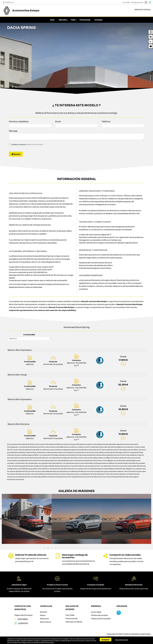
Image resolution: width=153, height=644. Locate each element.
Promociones (85, 20)
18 (105, 548)
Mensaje (13, 131)
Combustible (29, 335)
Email (58, 121)
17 (101, 548)
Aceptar (106, 639)
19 (109, 548)
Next (151, 519)
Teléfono (106, 121)
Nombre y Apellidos (19, 121)
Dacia (43, 615)
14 (91, 548)
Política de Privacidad (35, 144)
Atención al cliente (74, 622)
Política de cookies (99, 615)
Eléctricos (44, 619)
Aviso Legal (96, 612)
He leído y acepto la (27, 144)
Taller (73, 20)
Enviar (16, 154)
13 (87, 548)
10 (77, 548)
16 (98, 548)
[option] (27, 519)
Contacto (98, 20)
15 (94, 548)
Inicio (52, 20)
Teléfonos (8, 2)
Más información (48, 642)
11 (80, 548)
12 (84, 548)
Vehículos (63, 20)
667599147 (23, 623)
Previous (1, 519)
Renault (43, 612)
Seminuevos (46, 622)
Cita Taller (70, 615)
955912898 (23, 619)
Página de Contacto (24, 615)
